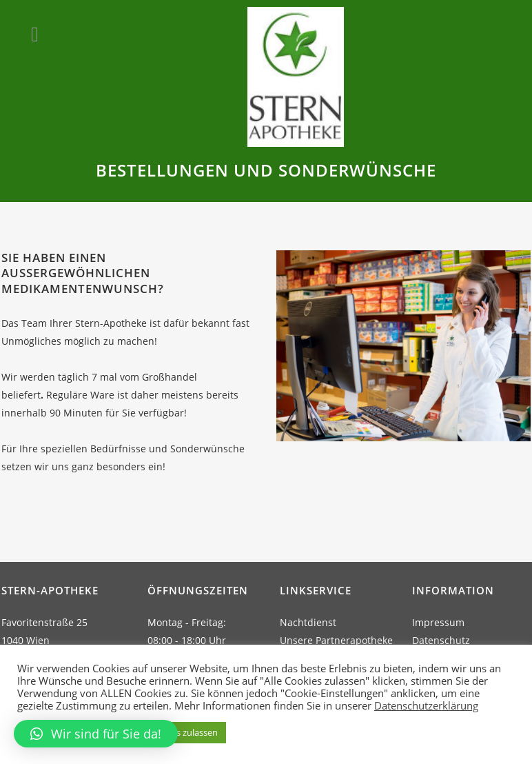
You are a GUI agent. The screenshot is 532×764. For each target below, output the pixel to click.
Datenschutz (441, 640)
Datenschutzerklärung (426, 705)
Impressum (438, 622)
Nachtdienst (308, 622)
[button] (96, 734)
